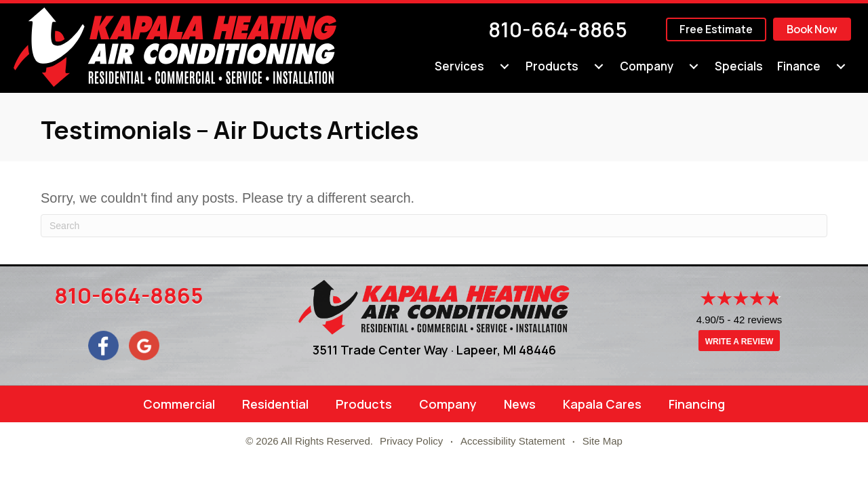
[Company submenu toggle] (694, 66)
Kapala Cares (602, 404)
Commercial (179, 404)
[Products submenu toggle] (599, 66)
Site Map (603, 441)
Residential (275, 404)
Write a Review (739, 342)
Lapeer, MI (486, 350)
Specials (739, 66)
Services (459, 66)
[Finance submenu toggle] (841, 66)
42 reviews (758, 320)
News (520, 404)
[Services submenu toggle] (505, 66)
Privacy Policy (411, 441)
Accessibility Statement (513, 441)
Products (552, 66)
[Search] (434, 226)
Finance (799, 66)
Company (647, 66)
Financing (697, 404)
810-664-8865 (558, 29)
